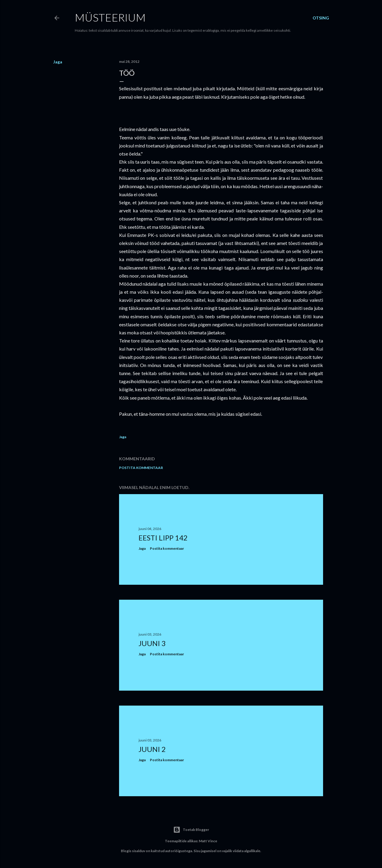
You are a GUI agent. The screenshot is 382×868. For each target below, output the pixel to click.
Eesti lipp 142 (163, 538)
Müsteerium (110, 17)
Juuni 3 (152, 643)
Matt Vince (208, 841)
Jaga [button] (58, 62)
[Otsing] (321, 18)
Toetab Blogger (191, 830)
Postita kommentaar (141, 468)
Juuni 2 (152, 749)
